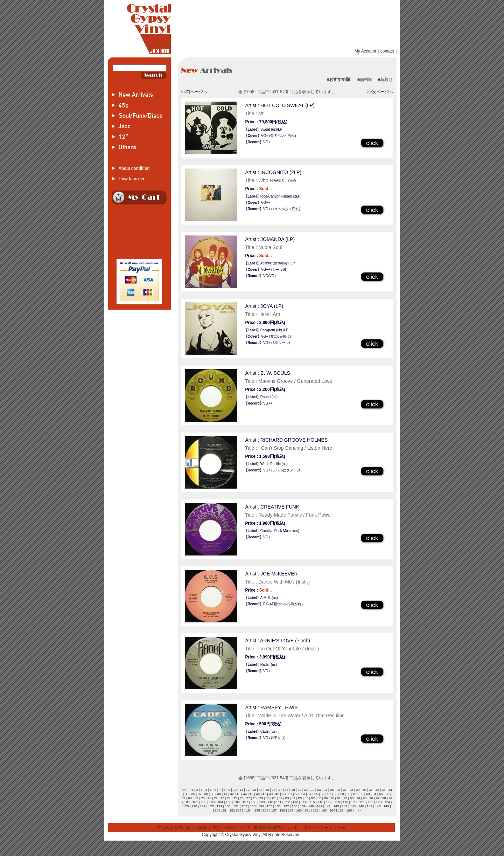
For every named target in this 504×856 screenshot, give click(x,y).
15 (267, 790)
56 (323, 794)
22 (312, 790)
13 (254, 790)
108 (254, 802)
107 (245, 802)
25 (332, 790)
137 (286, 806)
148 (378, 806)
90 (332, 798)
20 (299, 790)
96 (371, 798)
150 (216, 810)
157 (274, 810)
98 (384, 798)
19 (293, 790)
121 (362, 802)
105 (229, 802)
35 (187, 794)
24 (325, 790)
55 (316, 794)
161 (307, 810)
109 (262, 802)
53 (303, 794)
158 (282, 810)
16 (274, 790)
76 (242, 798)
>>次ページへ (380, 92)
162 (316, 810)
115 (312, 802)
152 (232, 810)
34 (390, 790)
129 (219, 806)
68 (190, 798)
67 (184, 798)
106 (237, 802)
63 (368, 794)
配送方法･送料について (276, 828)
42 (232, 794)
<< (184, 790)
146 (361, 806)
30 (364, 790)
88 (319, 798)
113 (295, 802)
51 (290, 794)
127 (203, 806)
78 (255, 798)
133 (253, 806)
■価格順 (365, 80)
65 (381, 794)
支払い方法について (232, 828)
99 (391, 798)
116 (320, 802)
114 (304, 802)
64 (374, 794)
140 (311, 806)
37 (200, 794)
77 (248, 798)
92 (345, 798)
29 (358, 790)
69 (197, 798)
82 (281, 798)
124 (387, 802)
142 (328, 806)
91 (339, 798)
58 (335, 794)
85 (300, 798)
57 (329, 794)
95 (365, 798)
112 (287, 802)
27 (345, 790)
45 (251, 794)
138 (294, 806)
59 (342, 794)
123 (379, 802)
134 (261, 806)
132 (244, 806)
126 (194, 806)
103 (212, 802)
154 (249, 810)
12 (248, 790)
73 (222, 798)
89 (326, 798)
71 (209, 798)
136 (278, 806)
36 (193, 794)
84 (293, 798)
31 (371, 790)
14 (261, 790)
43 (239, 794)
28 (351, 790)
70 (203, 798)
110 (270, 802)
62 (361, 794)
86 (306, 798)
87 (313, 798)
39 (213, 794)
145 (353, 806)
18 (286, 790)
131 (236, 806)
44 (245, 794)
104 (220, 802)
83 (287, 798)
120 (354, 802)
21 (306, 790)
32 (377, 790)
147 (370, 806)
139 (303, 806)
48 (271, 794)
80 (268, 798)
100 (187, 802)
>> (359, 810)
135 (269, 806)
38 (206, 794)
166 (349, 810)
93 (352, 798)
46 (258, 794)
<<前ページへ (194, 92)
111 (279, 802)
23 (319, 790)
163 (324, 810)
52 (297, 794)
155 (257, 810)
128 (211, 806)
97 (378, 798)
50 (284, 794)
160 (299, 810)
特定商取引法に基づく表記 (182, 828)
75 (235, 798)
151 (224, 810)
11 (241, 790)
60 (348, 794)
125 (186, 806)
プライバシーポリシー (324, 828)
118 (337, 802)
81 (274, 798)
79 (261, 798)
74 (229, 798)
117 (329, 802)
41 (226, 794)
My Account (365, 51)
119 (345, 802)
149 (386, 806)
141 (320, 806)
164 (332, 810)
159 (290, 810)
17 (280, 790)
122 (370, 802)
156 (266, 810)
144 (344, 806)
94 (358, 798)
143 (336, 806)
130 (228, 806)
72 (216, 798)
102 (204, 802)
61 (355, 794)
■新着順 (385, 80)
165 (341, 810)
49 (277, 794)
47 (264, 794)
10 (235, 790)
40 (219, 794)
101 (195, 802)
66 (387, 794)
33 (384, 790)
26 (338, 790)
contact (387, 51)
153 (240, 810)
